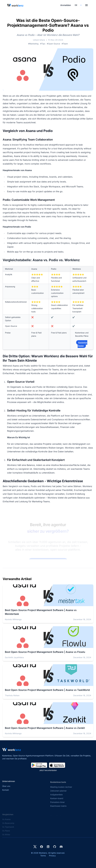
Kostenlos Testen (83, 344)
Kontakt (6, 793)
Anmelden (66, 5)
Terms (43, 856)
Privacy (52, 856)
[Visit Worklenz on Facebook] (42, 847)
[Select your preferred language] (78, 5)
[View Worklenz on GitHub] (55, 847)
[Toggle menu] (86, 5)
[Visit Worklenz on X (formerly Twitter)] (35, 847)
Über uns (6, 789)
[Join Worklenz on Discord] (61, 847)
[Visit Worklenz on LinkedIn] (48, 847)
